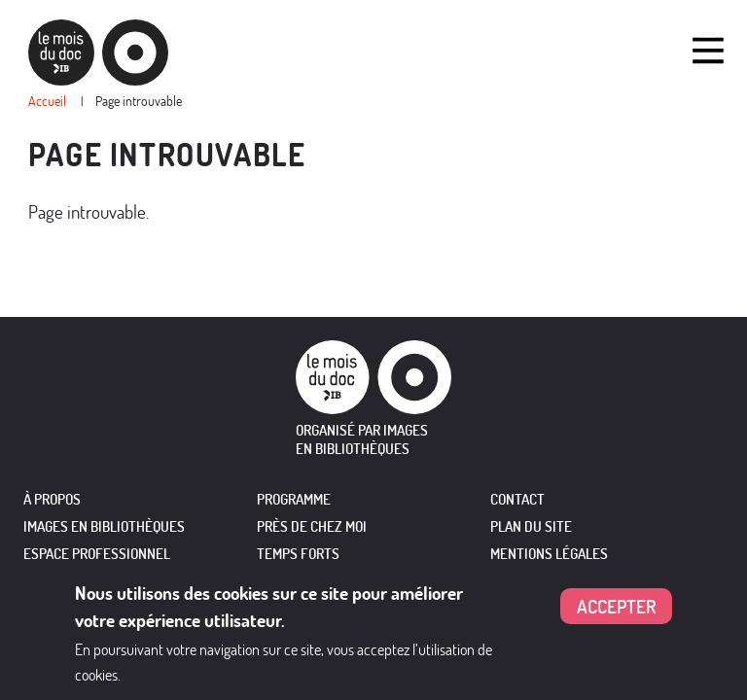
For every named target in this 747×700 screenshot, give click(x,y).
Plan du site (531, 526)
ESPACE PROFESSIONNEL (97, 554)
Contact (517, 499)
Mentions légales (549, 554)
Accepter (617, 606)
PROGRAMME (294, 499)
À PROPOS (52, 499)
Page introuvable (139, 101)
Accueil (47, 101)
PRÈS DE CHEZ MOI (312, 526)
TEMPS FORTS (298, 554)
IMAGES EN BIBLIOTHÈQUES (104, 526)
